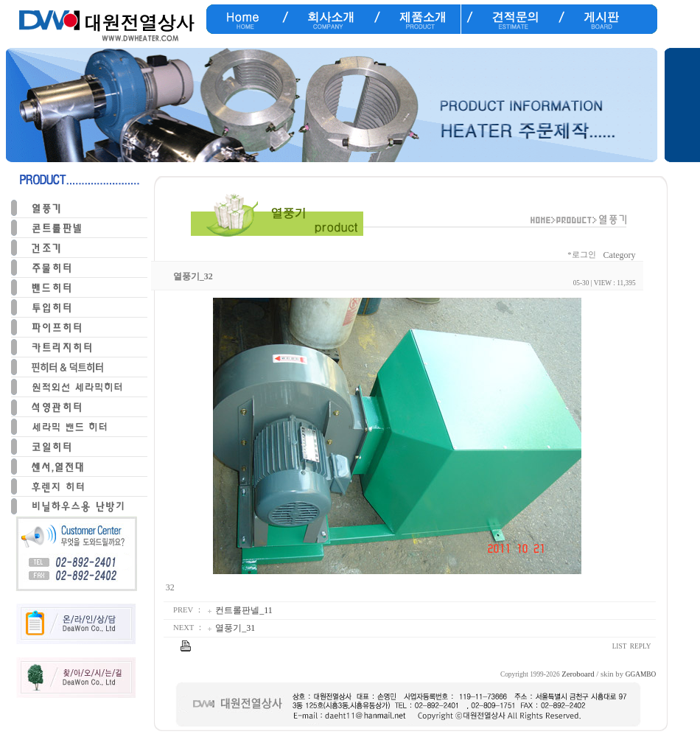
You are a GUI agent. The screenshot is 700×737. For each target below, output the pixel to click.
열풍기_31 (235, 628)
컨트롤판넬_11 (244, 610)
